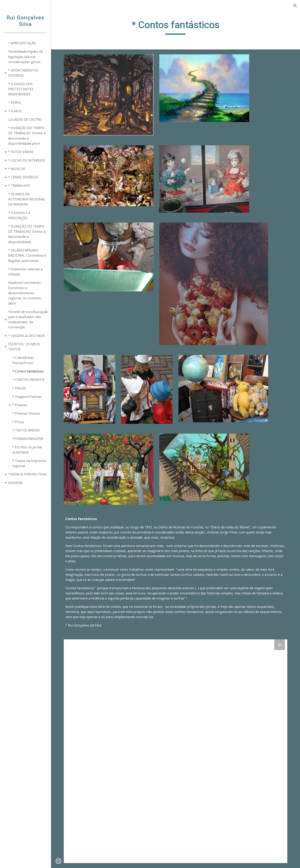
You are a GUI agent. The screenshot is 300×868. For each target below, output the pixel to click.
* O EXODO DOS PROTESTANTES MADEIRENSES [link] (21, 89)
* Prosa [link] (18, 422)
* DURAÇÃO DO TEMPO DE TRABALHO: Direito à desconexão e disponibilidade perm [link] (27, 136)
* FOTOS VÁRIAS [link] (21, 152)
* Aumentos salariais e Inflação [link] (25, 272)
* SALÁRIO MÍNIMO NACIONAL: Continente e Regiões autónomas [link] (27, 256)
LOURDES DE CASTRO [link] (25, 120)
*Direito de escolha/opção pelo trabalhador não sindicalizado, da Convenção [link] (28, 320)
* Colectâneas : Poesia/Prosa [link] (24, 360)
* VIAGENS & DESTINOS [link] (26, 336)
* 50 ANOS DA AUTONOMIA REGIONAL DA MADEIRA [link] (27, 199)
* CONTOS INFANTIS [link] (28, 380)
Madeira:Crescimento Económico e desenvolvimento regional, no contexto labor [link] (25, 293)
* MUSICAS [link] (17, 169)
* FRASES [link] (19, 388)
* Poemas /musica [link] (26, 413)
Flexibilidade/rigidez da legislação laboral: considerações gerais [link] (26, 57)
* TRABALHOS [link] (19, 186)
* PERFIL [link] (15, 103)
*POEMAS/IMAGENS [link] (28, 439)
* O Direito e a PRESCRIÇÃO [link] (19, 215)
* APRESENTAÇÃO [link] (22, 43)
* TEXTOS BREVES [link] (26, 430)
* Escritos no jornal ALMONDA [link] (27, 450)
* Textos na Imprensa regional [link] (29, 463)
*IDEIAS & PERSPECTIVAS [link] (28, 474)
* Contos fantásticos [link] (28, 371)
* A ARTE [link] (15, 111)
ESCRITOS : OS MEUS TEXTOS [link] (24, 347)
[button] (295, 6)
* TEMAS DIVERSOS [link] (23, 177)
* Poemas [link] (20, 405)
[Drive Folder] (176, 751)
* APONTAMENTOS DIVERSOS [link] (23, 73)
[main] (176, 27)
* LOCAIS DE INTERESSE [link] (27, 160)
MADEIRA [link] (15, 483)
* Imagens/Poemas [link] (27, 397)
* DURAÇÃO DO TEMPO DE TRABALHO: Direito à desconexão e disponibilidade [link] (27, 234)
